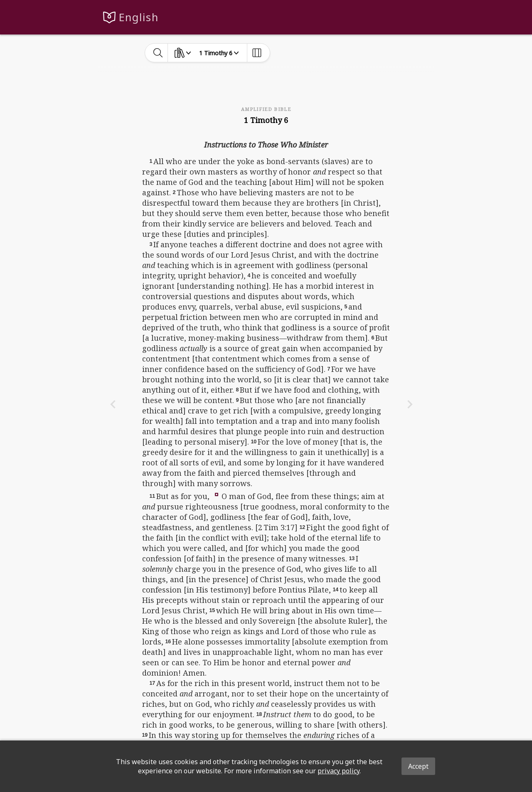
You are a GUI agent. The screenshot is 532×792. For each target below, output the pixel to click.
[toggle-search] (158, 53)
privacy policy (339, 771)
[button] (217, 494)
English (139, 17)
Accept (418, 766)
